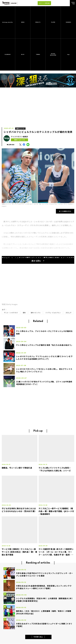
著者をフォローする (20, 140)
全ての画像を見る (65, 211)
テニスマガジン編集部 (19, 137)
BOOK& (53, 55)
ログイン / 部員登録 (44, 3)
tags (68, 54)
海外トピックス (36, 313)
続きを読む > (38, 261)
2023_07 (69, 313)
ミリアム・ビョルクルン (53, 313)
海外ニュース (20, 128)
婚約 (24, 313)
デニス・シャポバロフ (11, 313)
